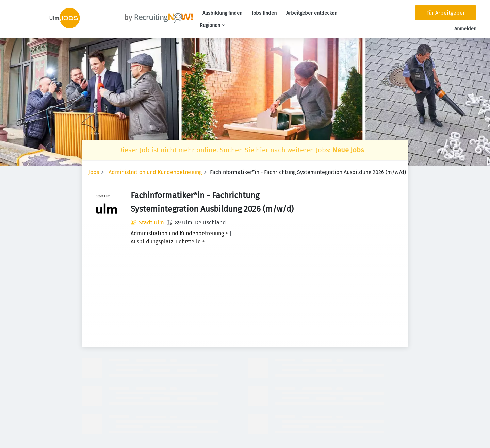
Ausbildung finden (222, 13)
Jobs (94, 172)
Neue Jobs (348, 150)
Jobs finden (264, 13)
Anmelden (465, 29)
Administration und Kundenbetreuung (155, 172)
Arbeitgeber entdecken (312, 13)
